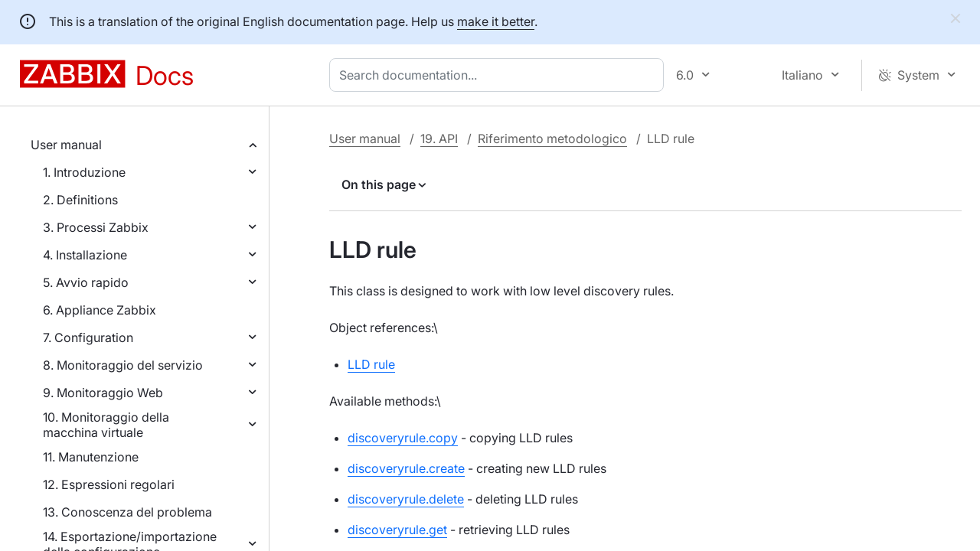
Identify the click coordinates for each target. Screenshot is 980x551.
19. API (439, 139)
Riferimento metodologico (552, 139)
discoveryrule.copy (403, 438)
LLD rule (371, 364)
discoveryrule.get (397, 530)
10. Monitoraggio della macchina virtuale (106, 425)
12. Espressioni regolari (109, 484)
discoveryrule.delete (406, 499)
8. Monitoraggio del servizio (123, 365)
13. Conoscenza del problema (127, 512)
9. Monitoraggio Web (103, 393)
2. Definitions (80, 200)
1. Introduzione (84, 172)
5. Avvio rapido (86, 282)
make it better (496, 21)
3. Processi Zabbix (96, 227)
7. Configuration (88, 337)
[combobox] (500, 75)
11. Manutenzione (91, 457)
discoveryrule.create (406, 468)
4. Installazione (85, 255)
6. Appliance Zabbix (100, 310)
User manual (66, 145)
